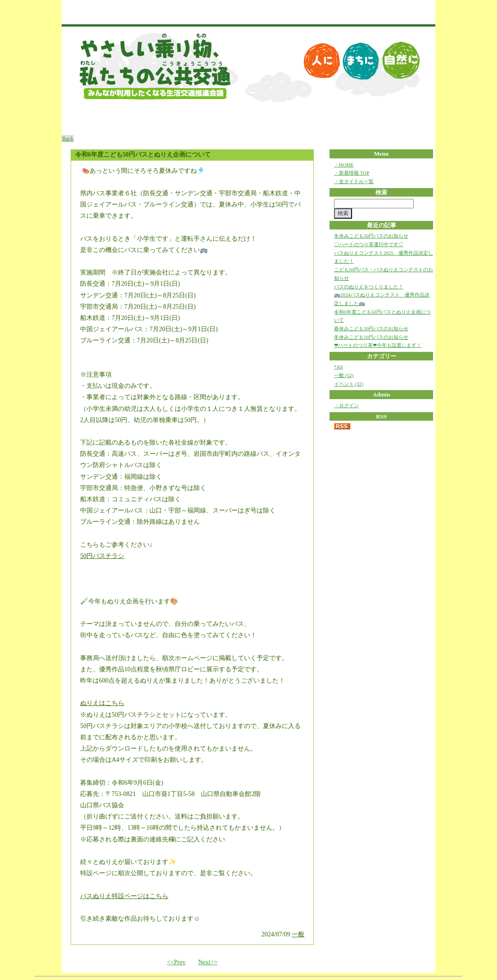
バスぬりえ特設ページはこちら (124, 896)
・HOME (344, 165)
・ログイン (346, 405)
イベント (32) (349, 384)
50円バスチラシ (102, 556)
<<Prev (176, 962)
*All (339, 367)
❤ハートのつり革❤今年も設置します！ (378, 345)
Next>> (208, 962)
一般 (298, 934)
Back (68, 139)
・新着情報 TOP (352, 173)
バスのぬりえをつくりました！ (369, 287)
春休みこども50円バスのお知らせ (371, 328)
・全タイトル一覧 (354, 181)
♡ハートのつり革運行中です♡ (369, 244)
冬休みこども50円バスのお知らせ (371, 236)
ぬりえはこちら (102, 703)
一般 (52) (344, 375)
